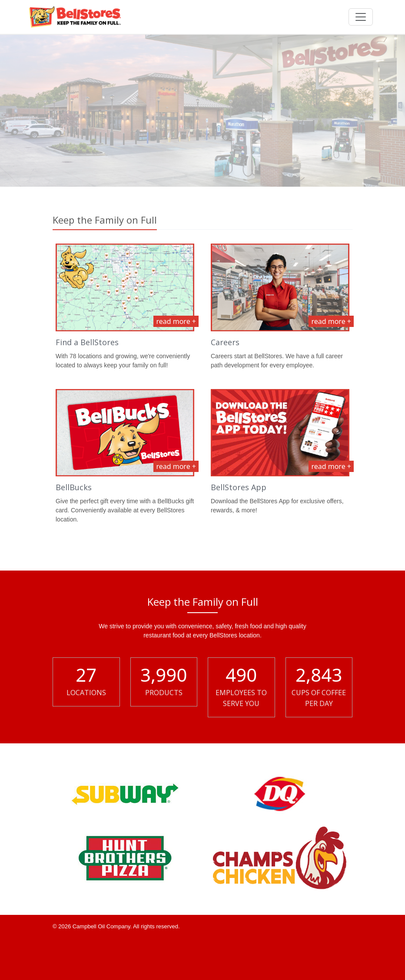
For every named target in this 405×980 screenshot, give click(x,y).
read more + (176, 321)
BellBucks (74, 487)
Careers (225, 342)
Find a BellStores (87, 342)
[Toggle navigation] (361, 17)
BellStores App (239, 487)
